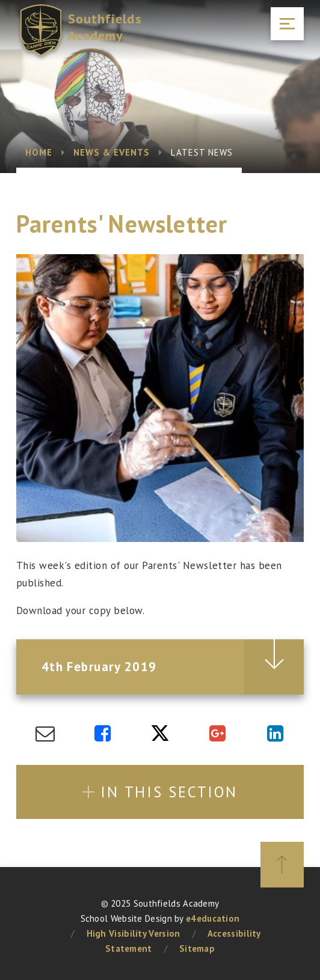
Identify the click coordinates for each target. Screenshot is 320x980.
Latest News (202, 152)
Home (39, 152)
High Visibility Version (134, 933)
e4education (213, 918)
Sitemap (197, 948)
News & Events (112, 152)
